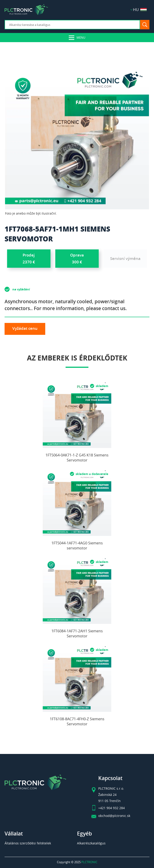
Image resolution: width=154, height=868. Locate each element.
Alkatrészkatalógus (91, 843)
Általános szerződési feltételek (28, 843)
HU (140, 10)
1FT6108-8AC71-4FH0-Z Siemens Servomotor (77, 721)
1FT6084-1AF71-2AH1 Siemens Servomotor (77, 633)
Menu (81, 38)
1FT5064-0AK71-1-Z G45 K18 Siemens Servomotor (77, 458)
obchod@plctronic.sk (114, 816)
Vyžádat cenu (25, 328)
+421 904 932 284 (112, 808)
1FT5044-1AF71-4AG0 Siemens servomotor (77, 546)
